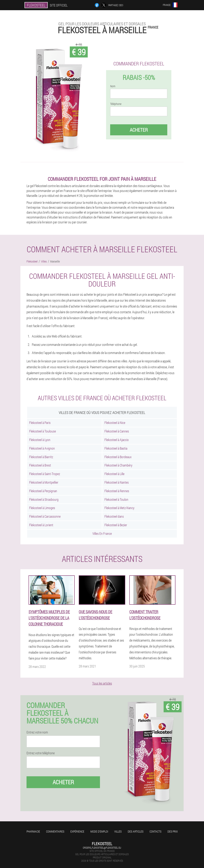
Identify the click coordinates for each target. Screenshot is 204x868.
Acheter (139, 130)
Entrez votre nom (37, 732)
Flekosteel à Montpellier (44, 482)
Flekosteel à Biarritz (41, 457)
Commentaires (55, 831)
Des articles (136, 831)
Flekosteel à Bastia (116, 448)
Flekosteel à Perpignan (43, 491)
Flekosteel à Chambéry (118, 465)
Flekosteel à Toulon (116, 499)
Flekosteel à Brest (40, 465)
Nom (113, 86)
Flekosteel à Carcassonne (45, 516)
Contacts (155, 831)
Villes (118, 831)
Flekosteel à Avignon (42, 448)
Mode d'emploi (99, 831)
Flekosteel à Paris (40, 423)
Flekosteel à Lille (114, 474)
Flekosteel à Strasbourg (44, 499)
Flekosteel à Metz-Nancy (119, 508)
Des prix (173, 831)
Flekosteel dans (114, 516)
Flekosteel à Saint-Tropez (45, 474)
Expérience (77, 831)
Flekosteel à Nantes (117, 482)
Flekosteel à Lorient (41, 525)
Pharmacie (33, 831)
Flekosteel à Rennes (117, 491)
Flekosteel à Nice (115, 423)
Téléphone (116, 104)
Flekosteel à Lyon (40, 440)
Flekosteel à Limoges (42, 508)
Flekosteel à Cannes (117, 431)
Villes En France (102, 533)
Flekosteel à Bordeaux (118, 457)
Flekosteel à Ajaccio (117, 440)
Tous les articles (102, 683)
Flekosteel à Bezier (116, 525)
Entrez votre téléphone (41, 753)
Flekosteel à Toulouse (43, 431)
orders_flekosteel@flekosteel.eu (102, 848)
